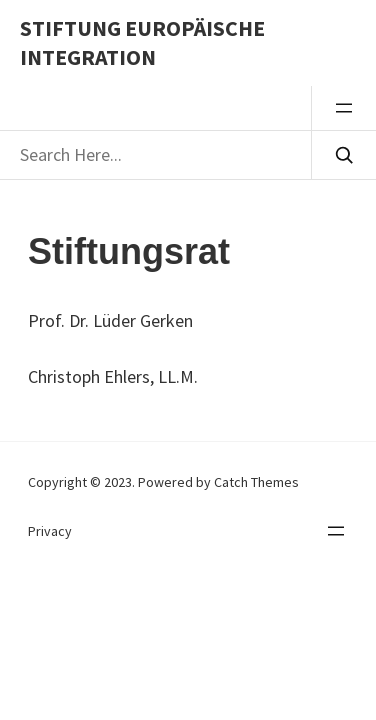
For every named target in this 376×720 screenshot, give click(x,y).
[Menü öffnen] (344, 108)
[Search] (343, 155)
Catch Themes (256, 482)
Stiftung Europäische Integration (142, 42)
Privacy (50, 531)
